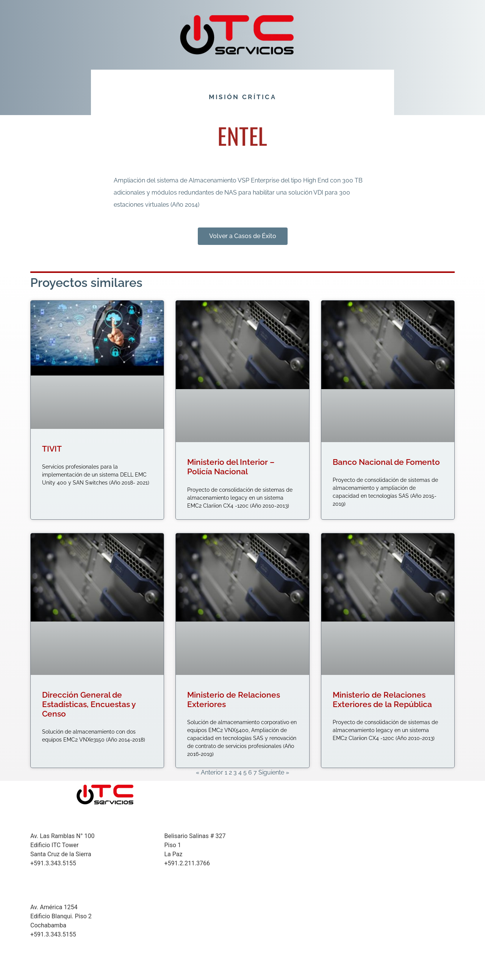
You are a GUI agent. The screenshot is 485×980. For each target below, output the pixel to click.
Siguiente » (274, 772)
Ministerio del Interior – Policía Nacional (231, 467)
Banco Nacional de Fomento (386, 462)
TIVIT (52, 449)
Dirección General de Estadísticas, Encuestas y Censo (89, 704)
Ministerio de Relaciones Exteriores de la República (382, 700)
